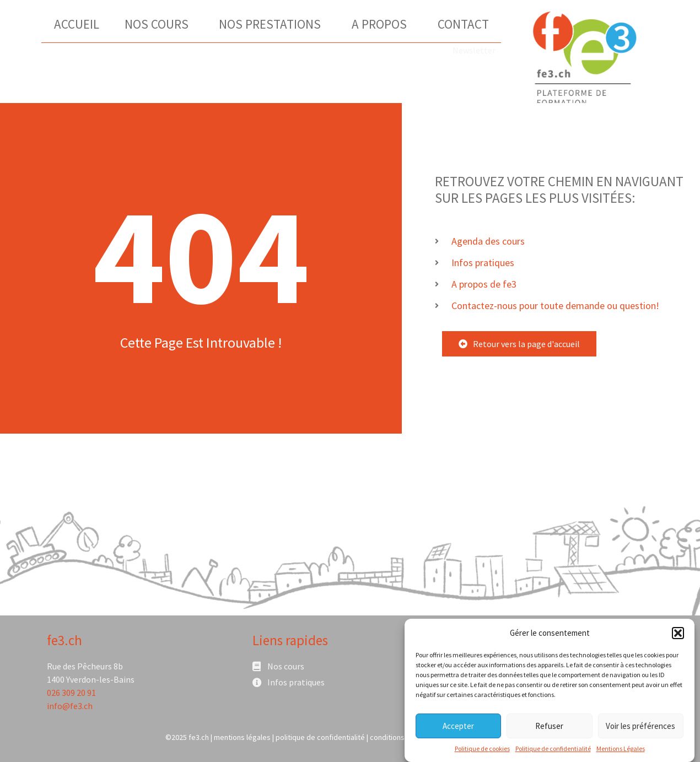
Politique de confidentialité (553, 751)
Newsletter (474, 50)
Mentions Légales (621, 751)
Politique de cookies (482, 751)
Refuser (549, 729)
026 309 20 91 (71, 693)
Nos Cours (159, 24)
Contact (463, 24)
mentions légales (242, 737)
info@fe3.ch (70, 706)
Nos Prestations (273, 24)
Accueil (77, 24)
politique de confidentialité (320, 737)
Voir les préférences (640, 729)
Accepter (458, 729)
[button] (678, 636)
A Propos (382, 24)
